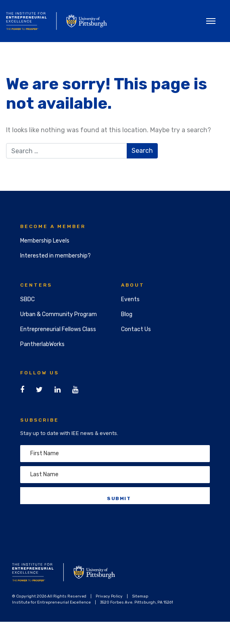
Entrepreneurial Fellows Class (58, 329)
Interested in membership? (55, 256)
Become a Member (53, 226)
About (133, 285)
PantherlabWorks (42, 344)
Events (130, 299)
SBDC (27, 299)
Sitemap (140, 596)
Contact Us (136, 329)
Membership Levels (45, 241)
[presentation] (82, 524)
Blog (127, 314)
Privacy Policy (109, 596)
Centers (36, 285)
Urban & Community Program (59, 314)
